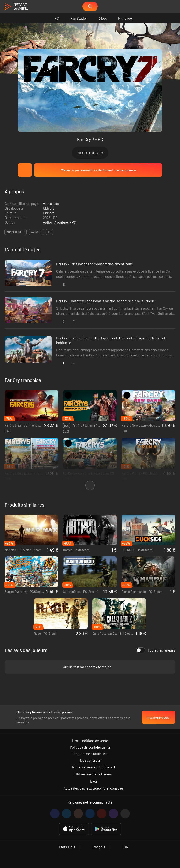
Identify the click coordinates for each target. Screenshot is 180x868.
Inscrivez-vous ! (159, 717)
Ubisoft (48, 208)
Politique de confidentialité (90, 747)
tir (49, 232)
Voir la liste (51, 204)
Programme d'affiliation (90, 754)
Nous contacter (90, 760)
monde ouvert (16, 232)
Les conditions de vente (90, 741)
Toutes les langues (156, 650)
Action (48, 222)
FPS (73, 222)
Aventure (61, 222)
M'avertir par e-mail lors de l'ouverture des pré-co (98, 170)
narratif (36, 232)
